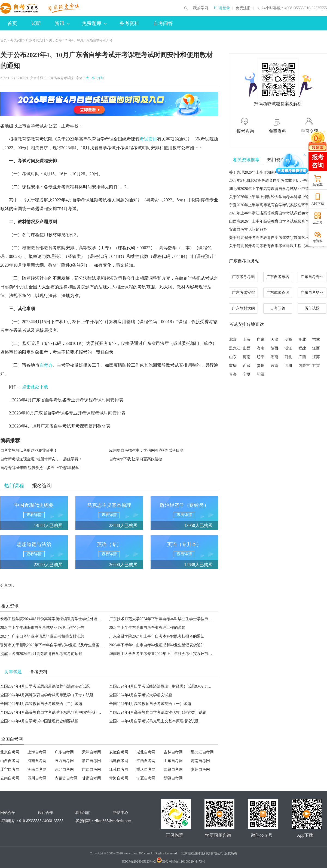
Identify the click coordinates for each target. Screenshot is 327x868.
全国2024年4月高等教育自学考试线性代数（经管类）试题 (158, 712)
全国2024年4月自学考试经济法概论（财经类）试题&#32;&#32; (162, 686)
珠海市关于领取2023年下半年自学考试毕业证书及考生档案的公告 (56, 645)
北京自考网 (10, 752)
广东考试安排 (36, 40)
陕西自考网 (64, 761)
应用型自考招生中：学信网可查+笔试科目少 (146, 450)
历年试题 (312, 308)
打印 (100, 78)
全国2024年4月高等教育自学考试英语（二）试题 (41, 704)
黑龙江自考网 (202, 752)
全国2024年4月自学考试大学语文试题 (141, 695)
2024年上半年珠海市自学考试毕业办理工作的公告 (42, 628)
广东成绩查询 (278, 293)
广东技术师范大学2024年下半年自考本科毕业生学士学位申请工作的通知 (170, 619)
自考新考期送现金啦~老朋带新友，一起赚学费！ (41, 459)
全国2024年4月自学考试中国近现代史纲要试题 (39, 721)
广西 (302, 357)
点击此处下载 (35, 387)
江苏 (316, 357)
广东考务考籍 (243, 277)
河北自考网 (64, 769)
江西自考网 (146, 761)
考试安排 (17, 40)
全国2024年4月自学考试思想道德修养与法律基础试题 (45, 686)
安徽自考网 (119, 752)
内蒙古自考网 (66, 778)
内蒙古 (304, 366)
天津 (274, 340)
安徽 (288, 340)
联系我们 (83, 813)
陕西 (274, 348)
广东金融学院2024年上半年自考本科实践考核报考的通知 (157, 636)
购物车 (318, 185)
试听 (36, 23)
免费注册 (243, 8)
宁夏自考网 (146, 778)
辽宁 (261, 357)
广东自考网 (64, 752)
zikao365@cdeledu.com (113, 821)
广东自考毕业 (312, 293)
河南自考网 (200, 761)
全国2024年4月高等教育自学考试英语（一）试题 (150, 704)
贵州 (261, 366)
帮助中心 (121, 813)
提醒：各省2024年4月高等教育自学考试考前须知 (41, 654)
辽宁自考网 (10, 769)
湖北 (302, 340)
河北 (288, 357)
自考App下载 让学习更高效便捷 (136, 459)
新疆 (261, 374)
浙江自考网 (91, 761)
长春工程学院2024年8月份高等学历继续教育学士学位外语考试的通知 (58, 619)
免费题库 (94, 23)
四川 (288, 366)
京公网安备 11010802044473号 (181, 861)
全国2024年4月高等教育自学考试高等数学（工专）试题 (47, 695)
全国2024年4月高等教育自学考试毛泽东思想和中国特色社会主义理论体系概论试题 (70, 712)
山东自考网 (173, 761)
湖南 (274, 357)
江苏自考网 (119, 769)
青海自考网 (119, 778)
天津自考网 (91, 752)
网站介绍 (8, 813)
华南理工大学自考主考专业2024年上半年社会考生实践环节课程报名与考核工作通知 (180, 654)
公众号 (318, 222)
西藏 (247, 366)
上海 (247, 340)
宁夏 (247, 374)
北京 (233, 340)
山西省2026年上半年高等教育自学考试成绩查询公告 (273, 221)
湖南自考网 (37, 769)
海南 (261, 348)
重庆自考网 (146, 769)
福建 (302, 348)
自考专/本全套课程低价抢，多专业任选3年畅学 (40, 468)
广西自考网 (91, 769)
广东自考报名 (278, 277)
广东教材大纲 (243, 308)
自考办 (46, 365)
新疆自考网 (173, 778)
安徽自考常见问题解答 (248, 230)
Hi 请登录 (222, 8)
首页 (12, 23)
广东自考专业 (312, 277)
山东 (233, 357)
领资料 (318, 241)
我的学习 (201, 8)
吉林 (316, 340)
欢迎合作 (45, 813)
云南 (274, 366)
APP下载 (318, 204)
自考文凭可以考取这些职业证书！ (29, 450)
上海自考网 (37, 752)
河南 (247, 357)
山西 (247, 348)
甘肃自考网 (91, 778)
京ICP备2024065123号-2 (139, 861)
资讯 (62, 23)
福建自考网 (119, 761)
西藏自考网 (173, 769)
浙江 (288, 348)
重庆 (233, 366)
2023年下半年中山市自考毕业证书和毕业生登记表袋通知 (157, 645)
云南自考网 (10, 778)
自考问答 (163, 23)
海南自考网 (37, 761)
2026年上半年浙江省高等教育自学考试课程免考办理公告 (277, 213)
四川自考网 (37, 778)
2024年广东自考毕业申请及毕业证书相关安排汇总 (42, 636)
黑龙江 (235, 348)
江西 (316, 348)
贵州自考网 (200, 769)
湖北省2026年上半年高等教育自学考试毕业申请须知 (273, 189)
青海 (233, 374)
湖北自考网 (146, 752)
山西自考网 (10, 761)
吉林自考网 (173, 752)
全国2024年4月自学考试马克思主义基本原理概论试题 (154, 721)
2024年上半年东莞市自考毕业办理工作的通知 (147, 628)
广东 (261, 340)
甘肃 (316, 366)
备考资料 (129, 23)
